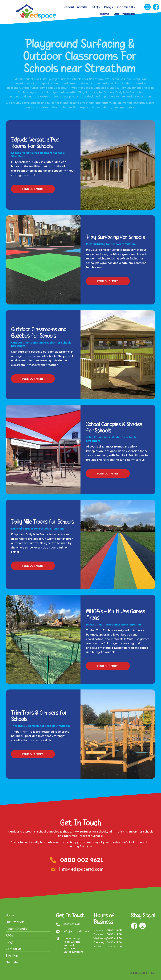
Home (104, 14)
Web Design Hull (138, 973)
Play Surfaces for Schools (90, 831)
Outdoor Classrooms (22, 831)
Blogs (108, 7)
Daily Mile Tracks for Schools (83, 836)
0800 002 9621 (82, 860)
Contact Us (126, 7)
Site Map (12, 955)
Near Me (12, 962)
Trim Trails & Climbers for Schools (131, 831)
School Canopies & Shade (54, 831)
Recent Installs (75, 7)
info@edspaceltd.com (81, 869)
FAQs (96, 7)
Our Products (124, 14)
